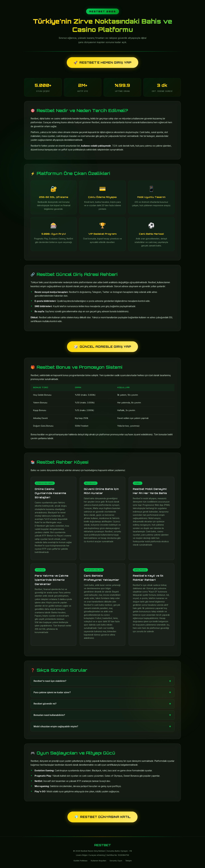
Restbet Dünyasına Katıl (102, 817)
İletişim (129, 861)
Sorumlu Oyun (116, 861)
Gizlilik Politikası (80, 861)
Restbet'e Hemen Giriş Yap (102, 63)
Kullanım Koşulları (99, 861)
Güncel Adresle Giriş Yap (102, 347)
